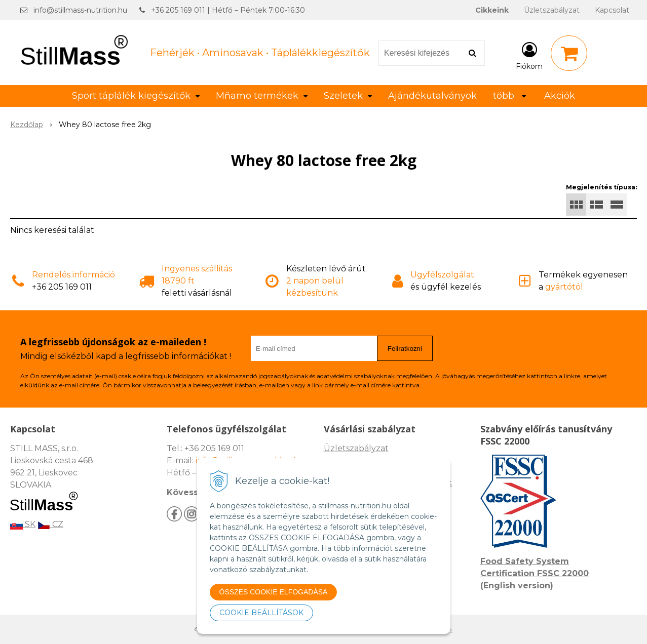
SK (23, 524)
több (509, 96)
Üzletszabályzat (552, 10)
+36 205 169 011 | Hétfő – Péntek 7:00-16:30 (228, 10)
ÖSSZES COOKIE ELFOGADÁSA (274, 592)
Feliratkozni (405, 349)
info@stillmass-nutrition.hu (80, 10)
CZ (50, 524)
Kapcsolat (612, 10)
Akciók (560, 96)
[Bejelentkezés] (529, 55)
